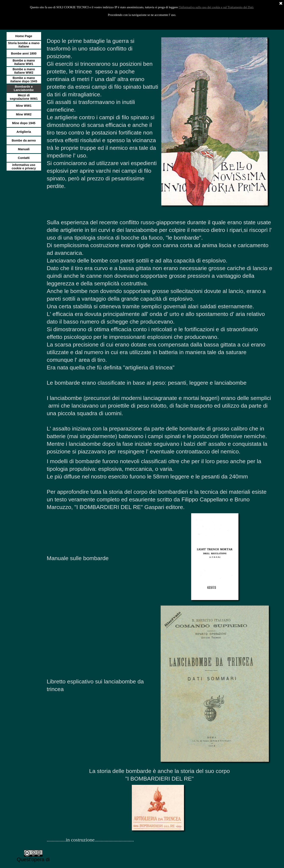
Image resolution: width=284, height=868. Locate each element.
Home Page (24, 36)
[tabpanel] (103, 114)
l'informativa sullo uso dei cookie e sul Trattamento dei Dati (216, 7)
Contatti (24, 158)
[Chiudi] (281, 4)
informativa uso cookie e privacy (24, 167)
